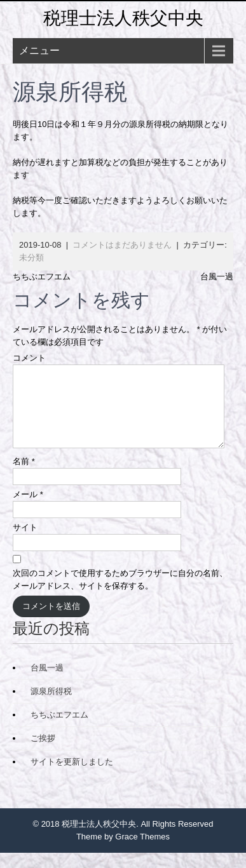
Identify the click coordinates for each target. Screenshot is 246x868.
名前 (24, 477)
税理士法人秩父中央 (123, 18)
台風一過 (217, 277)
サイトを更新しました (72, 777)
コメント (29, 358)
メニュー (39, 50)
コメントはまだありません (122, 245)
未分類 (31, 257)
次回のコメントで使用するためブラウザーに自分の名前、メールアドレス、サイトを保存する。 (120, 595)
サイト (25, 543)
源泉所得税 (51, 706)
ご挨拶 (43, 753)
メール (28, 510)
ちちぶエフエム (42, 277)
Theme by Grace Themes (123, 852)
